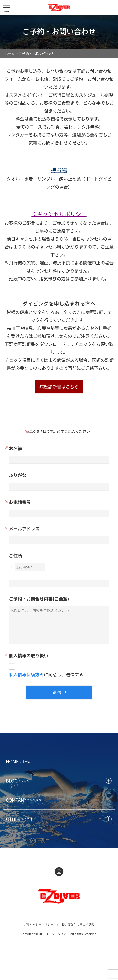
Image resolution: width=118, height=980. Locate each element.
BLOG (19, 781)
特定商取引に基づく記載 (78, 924)
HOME (19, 761)
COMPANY (24, 800)
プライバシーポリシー (38, 924)
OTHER (20, 819)
